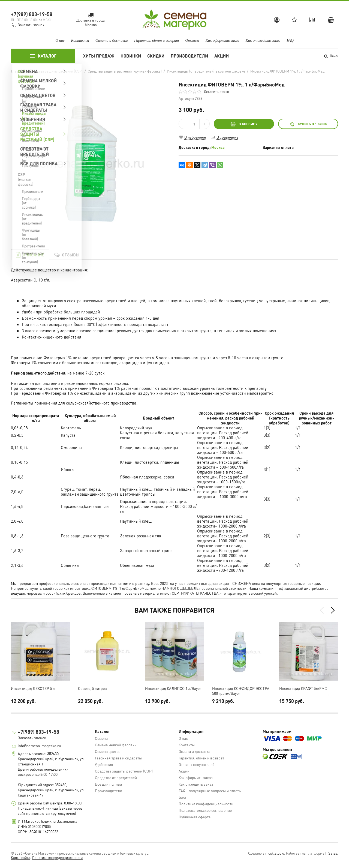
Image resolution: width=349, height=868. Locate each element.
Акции (222, 56)
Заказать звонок (31, 25)
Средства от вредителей (116, 777)
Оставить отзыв (216, 92)
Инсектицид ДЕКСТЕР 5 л (33, 688)
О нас (60, 41)
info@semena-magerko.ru (39, 746)
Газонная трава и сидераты (118, 758)
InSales (331, 853)
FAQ (290, 41)
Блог (183, 797)
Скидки (156, 56)
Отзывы (192, 41)
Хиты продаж (99, 56)
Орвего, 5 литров (92, 688)
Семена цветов (108, 751)
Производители (189, 56)
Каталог (43, 56)
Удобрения (104, 764)
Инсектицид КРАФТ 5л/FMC (303, 688)
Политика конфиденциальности (206, 804)
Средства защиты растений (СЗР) (124, 771)
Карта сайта (21, 857)
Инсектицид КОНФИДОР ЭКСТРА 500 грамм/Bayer (241, 691)
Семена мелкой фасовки (116, 745)
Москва (218, 147)
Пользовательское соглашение (205, 810)
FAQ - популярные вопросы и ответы (210, 791)
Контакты (80, 41)
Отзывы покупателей (197, 764)
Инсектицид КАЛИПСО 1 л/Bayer (173, 688)
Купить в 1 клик (308, 124)
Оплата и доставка (112, 41)
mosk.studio (275, 853)
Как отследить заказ (263, 41)
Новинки (131, 56)
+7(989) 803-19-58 (32, 14)
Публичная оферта (195, 817)
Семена (101, 738)
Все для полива (108, 784)
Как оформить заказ (222, 41)
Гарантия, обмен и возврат (157, 41)
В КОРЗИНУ (244, 124)
